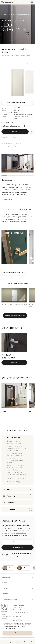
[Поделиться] (28, 63)
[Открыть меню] (32, 2)
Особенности (14, 41)
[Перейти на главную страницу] (7, 2)
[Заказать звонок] (31, 131)
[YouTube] (21, 620)
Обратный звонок (18, 617)
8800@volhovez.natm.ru (20, 612)
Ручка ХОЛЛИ (8, 355)
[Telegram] (8, 555)
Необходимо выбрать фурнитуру (12, 126)
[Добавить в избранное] (32, 63)
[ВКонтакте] (3, 555)
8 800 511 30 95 (17, 607)
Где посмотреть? (28, 137)
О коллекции (5, 41)
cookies (15, 623)
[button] (14, 247)
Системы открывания (25, 41)
